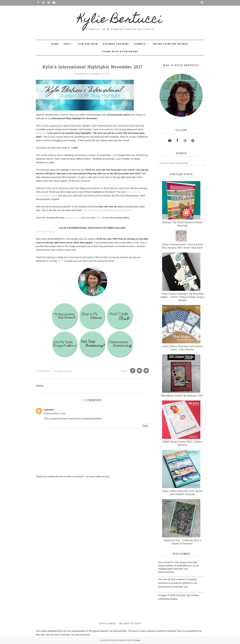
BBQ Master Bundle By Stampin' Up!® (182, 396)
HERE (99, 218)
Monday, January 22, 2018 (55, 414)
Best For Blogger (134, 640)
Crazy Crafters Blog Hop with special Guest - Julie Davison (182, 348)
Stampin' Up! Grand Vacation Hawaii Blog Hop (182, 224)
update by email (73, 218)
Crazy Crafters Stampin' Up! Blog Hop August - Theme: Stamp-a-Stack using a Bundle (182, 297)
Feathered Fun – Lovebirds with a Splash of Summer (182, 542)
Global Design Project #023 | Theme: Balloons (182, 444)
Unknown (49, 411)
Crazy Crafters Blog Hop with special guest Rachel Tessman (182, 493)
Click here (41, 134)
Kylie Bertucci (120, 20)
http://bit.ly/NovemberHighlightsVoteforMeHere (107, 211)
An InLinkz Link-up (45, 233)
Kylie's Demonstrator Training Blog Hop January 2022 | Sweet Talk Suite (182, 246)
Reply (145, 427)
